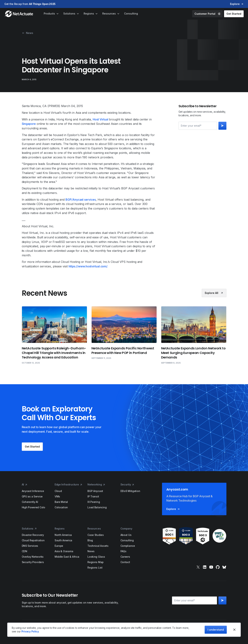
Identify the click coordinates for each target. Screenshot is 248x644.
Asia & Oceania (64, 551)
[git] (218, 567)
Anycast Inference (33, 491)
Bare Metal (61, 502)
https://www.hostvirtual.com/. (88, 266)
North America (63, 535)
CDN (24, 551)
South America (63, 540)
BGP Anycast (95, 491)
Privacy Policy (30, 631)
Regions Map (96, 562)
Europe (59, 546)
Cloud (58, 491)
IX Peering (94, 502)
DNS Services (30, 546)
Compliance (128, 546)
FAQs (123, 551)
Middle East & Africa (67, 557)
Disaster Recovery (33, 535)
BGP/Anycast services (81, 200)
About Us (126, 535)
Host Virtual (100, 119)
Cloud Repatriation (33, 540)
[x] (198, 567)
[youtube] (211, 567)
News (91, 551)
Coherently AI (30, 502)
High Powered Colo (33, 507)
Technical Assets (98, 546)
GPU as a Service (32, 496)
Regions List (95, 568)
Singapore (29, 124)
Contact (125, 562)
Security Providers (33, 562)
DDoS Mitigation (130, 491)
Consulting (127, 540)
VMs (57, 496)
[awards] (194, 536)
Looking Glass (96, 557)
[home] (19, 14)
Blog (90, 540)
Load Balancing (97, 507)
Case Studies (96, 535)
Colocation (61, 507)
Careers (125, 557)
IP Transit (93, 496)
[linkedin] (205, 567)
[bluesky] (224, 567)
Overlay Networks (33, 557)
